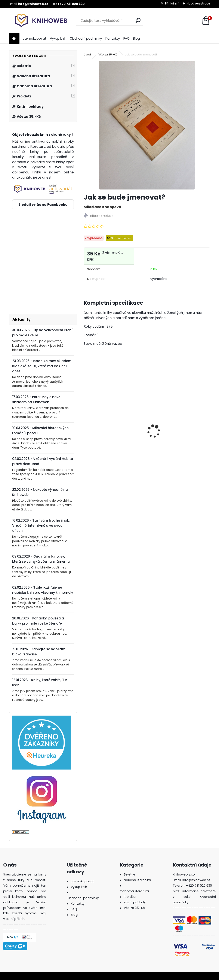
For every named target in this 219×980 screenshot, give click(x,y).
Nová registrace (198, 3)
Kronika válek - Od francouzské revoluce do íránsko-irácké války (179, 451)
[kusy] (97, 473)
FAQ (127, 38)
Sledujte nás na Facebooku (43, 205)
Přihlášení (172, 3)
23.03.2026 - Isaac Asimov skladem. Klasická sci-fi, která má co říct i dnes (42, 366)
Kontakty (113, 38)
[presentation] (86, 424)
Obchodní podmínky (86, 38)
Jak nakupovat (35, 38)
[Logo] (38, 21)
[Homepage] (14, 39)
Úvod (87, 54)
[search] (138, 20)
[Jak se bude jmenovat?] (147, 125)
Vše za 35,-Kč (108, 54)
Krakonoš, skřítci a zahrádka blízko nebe (111, 451)
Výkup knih (58, 38)
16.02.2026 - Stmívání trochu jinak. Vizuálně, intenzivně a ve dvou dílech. (41, 526)
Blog (136, 38)
